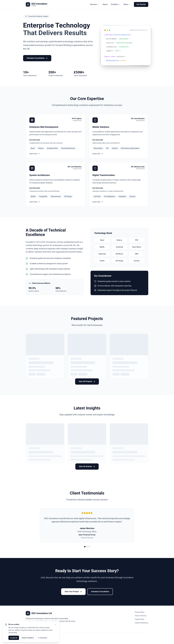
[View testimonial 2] (87, 547)
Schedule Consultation (37, 58)
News (127, 4)
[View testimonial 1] (85, 547)
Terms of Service (141, 616)
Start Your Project (73, 592)
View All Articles (87, 467)
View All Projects (87, 381)
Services (95, 4)
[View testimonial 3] (89, 547)
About (105, 4)
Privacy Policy (140, 612)
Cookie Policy (139, 619)
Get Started (141, 4)
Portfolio (116, 4)
